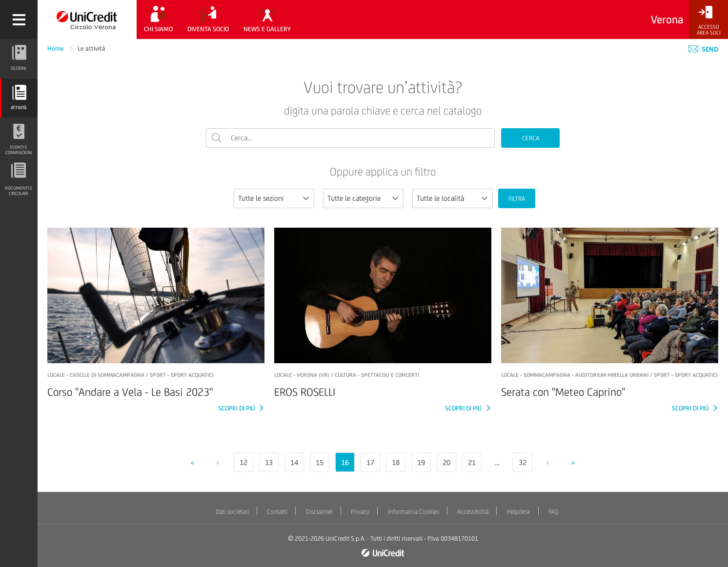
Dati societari (232, 512)
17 (370, 462)
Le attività (91, 49)
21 (472, 462)
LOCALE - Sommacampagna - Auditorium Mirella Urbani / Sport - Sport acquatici (609, 375)
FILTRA (517, 199)
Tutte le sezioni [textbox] (261, 198)
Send (703, 49)
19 (421, 462)
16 (345, 462)
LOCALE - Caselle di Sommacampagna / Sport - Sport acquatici (130, 375)
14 (294, 462)
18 (396, 462)
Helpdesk (519, 512)
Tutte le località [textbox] (440, 198)
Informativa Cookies (414, 512)
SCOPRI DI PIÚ (237, 408)
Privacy (360, 512)
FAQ (553, 512)
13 (269, 462)
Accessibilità (473, 512)
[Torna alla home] (87, 20)
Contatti (277, 512)
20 (446, 462)
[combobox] (274, 198)
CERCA (531, 138)
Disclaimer (319, 512)
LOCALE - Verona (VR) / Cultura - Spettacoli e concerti (347, 375)
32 (523, 462)
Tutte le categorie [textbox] (354, 198)
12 (243, 462)
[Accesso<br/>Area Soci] (708, 21)
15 (320, 462)
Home (56, 49)
